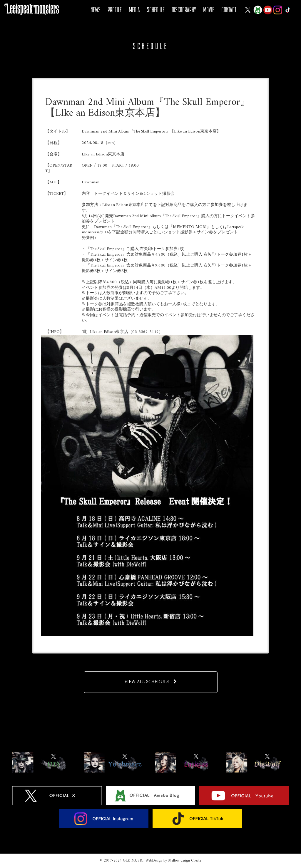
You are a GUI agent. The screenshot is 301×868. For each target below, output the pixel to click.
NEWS (96, 10)
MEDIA (134, 10)
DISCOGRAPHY (184, 10)
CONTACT (229, 10)
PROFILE (115, 10)
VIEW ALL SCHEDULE (151, 682)
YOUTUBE (268, 10)
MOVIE (209, 10)
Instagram (278, 10)
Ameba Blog (258, 10)
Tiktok (288, 10)
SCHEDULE (156, 10)
